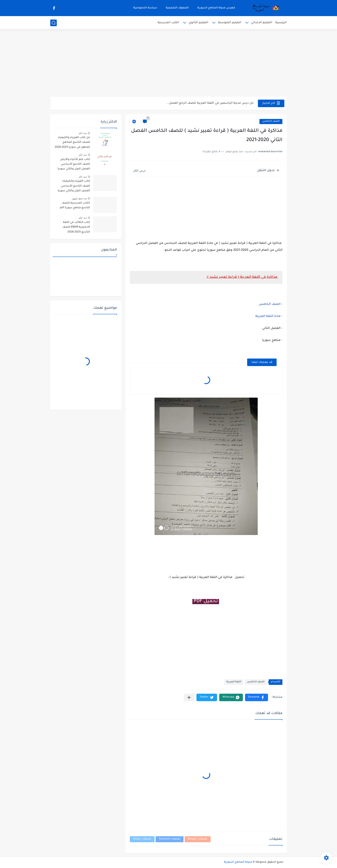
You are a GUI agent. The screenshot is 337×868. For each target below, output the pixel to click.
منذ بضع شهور (79, 198)
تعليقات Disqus (142, 839)
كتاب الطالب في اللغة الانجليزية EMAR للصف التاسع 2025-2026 (76, 227)
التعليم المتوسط (230, 23)
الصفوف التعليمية (177, 8)
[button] (257, 697)
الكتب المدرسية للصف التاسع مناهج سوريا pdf (75, 205)
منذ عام (83, 133)
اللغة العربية (234, 682)
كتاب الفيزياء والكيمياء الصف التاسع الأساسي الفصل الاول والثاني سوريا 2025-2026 (74, 187)
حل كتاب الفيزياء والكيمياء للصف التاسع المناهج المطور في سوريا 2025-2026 (72, 142)
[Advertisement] (168, 63)
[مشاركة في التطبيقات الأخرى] (189, 697)
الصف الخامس (271, 121)
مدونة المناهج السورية (238, 862)
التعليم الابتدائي (262, 23)
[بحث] (54, 23)
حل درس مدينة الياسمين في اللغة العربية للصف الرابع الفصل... (210, 103)
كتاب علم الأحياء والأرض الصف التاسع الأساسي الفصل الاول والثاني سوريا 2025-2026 (74, 165)
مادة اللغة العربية (268, 316)
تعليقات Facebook (170, 839)
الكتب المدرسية (168, 23)
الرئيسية (281, 23)
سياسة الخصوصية (145, 8)
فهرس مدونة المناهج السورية (216, 8)
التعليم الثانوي (198, 23)
